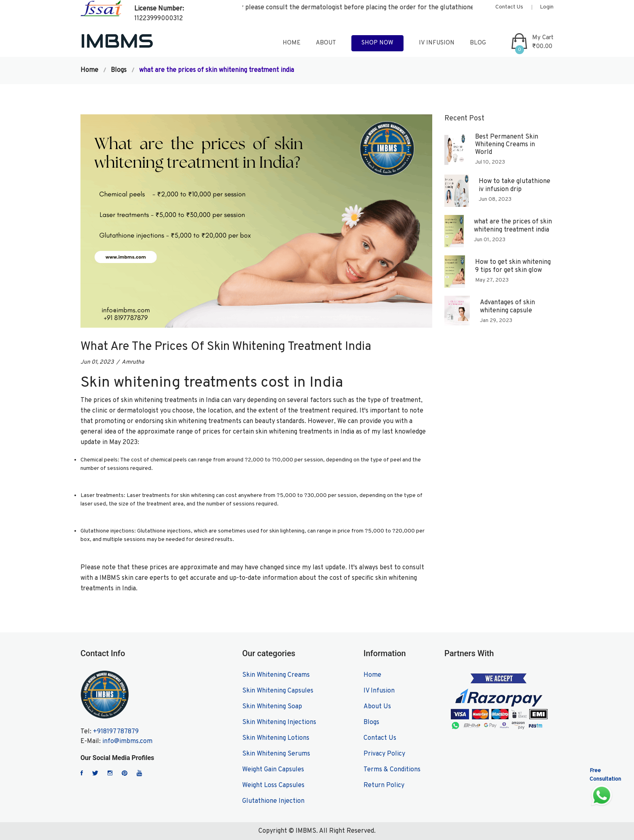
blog (478, 43)
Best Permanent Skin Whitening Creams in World (507, 145)
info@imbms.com (127, 741)
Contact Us (509, 7)
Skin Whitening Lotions (276, 738)
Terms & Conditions (392, 770)
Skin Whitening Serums (276, 754)
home (292, 43)
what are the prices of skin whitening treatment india (513, 226)
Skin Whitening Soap (272, 707)
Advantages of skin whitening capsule (507, 306)
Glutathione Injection (273, 801)
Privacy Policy (384, 754)
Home (89, 70)
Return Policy (384, 785)
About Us (377, 707)
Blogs (119, 70)
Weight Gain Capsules (273, 770)
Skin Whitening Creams (276, 675)
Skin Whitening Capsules (278, 691)
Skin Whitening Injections (279, 722)
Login (547, 7)
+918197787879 (116, 732)
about (326, 43)
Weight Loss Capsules (273, 785)
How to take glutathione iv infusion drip (515, 185)
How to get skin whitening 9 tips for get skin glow (513, 266)
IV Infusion (437, 43)
